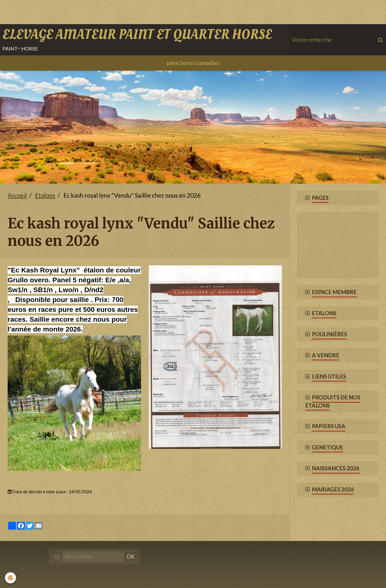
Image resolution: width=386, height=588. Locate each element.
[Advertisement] (90, 11)
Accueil (17, 195)
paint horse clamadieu (193, 63)
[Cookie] (10, 578)
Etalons (45, 195)
